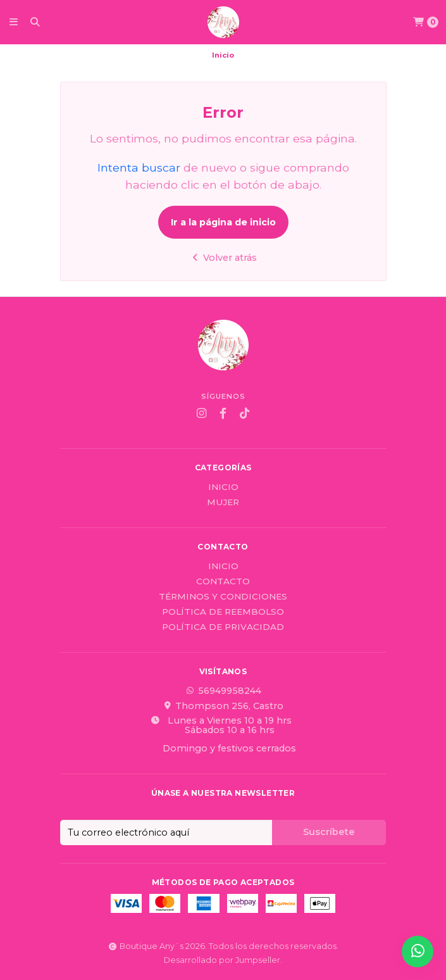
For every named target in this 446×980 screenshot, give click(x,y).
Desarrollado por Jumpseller (222, 960)
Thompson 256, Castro (223, 706)
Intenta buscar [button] (139, 167)
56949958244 (223, 691)
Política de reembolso (223, 612)
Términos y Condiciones (223, 597)
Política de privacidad (223, 627)
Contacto (223, 582)
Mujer (223, 503)
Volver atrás (223, 258)
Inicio (223, 487)
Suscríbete (329, 832)
